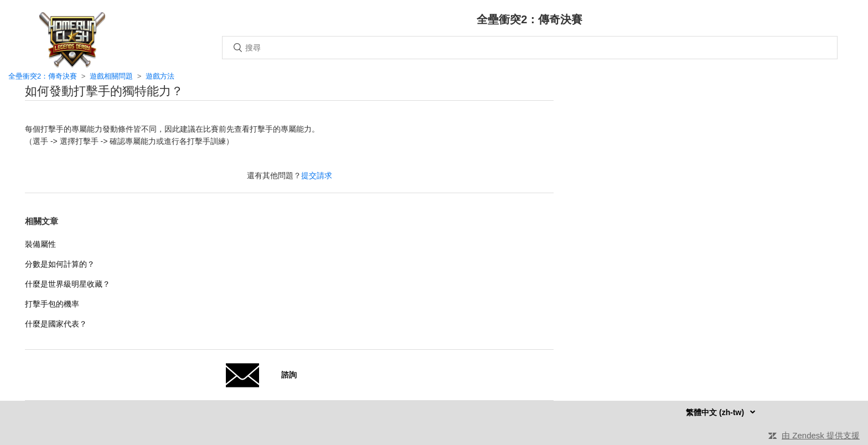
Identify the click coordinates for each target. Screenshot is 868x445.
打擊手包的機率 (52, 304)
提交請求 (317, 175)
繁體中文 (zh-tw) (716, 412)
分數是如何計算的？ (60, 264)
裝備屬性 (40, 244)
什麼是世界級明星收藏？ (68, 284)
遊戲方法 (160, 76)
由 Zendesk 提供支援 (821, 435)
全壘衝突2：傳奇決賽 (43, 76)
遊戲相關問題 (111, 76)
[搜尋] (530, 48)
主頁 (72, 40)
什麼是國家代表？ (56, 324)
